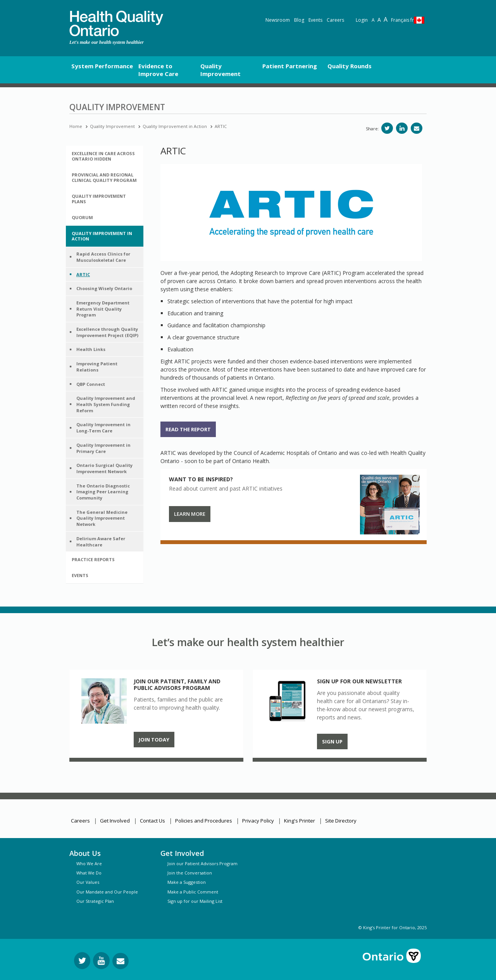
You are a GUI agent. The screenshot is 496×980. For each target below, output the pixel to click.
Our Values (88, 882)
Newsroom (278, 20)
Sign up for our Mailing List (195, 901)
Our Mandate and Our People (107, 892)
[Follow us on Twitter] (82, 961)
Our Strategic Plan (95, 901)
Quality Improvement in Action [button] (102, 236)
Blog (299, 20)
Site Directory (341, 821)
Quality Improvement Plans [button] (99, 199)
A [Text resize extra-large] (386, 19)
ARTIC (221, 126)
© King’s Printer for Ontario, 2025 (393, 927)
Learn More (190, 514)
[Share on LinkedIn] (402, 128)
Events (315, 20)
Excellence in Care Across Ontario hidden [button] (103, 156)
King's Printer (300, 821)
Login (362, 20)
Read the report (188, 429)
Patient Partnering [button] (290, 66)
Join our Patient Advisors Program (202, 863)
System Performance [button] (102, 66)
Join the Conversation (190, 873)
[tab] (105, 156)
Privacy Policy (258, 821)
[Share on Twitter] (387, 128)
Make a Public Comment (193, 892)
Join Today (154, 740)
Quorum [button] (82, 217)
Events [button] (80, 575)
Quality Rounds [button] (350, 66)
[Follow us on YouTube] (101, 961)
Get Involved (115, 821)
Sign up (332, 741)
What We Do (89, 873)
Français (402, 20)
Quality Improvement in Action (175, 126)
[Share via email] (417, 128)
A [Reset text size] (373, 20)
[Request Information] (121, 961)
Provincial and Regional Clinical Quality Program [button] (104, 177)
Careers (335, 20)
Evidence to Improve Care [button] (158, 70)
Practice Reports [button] (93, 559)
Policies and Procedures (204, 821)
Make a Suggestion (187, 882)
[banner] (116, 23)
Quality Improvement (112, 126)
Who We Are (89, 863)
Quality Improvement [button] (220, 70)
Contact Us (152, 821)
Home (76, 126)
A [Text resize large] (379, 20)
